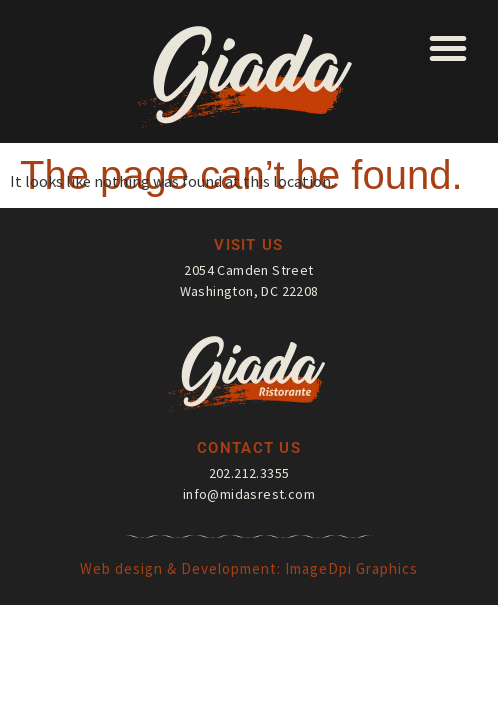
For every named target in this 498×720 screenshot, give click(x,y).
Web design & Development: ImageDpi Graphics (249, 568)
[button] (448, 48)
